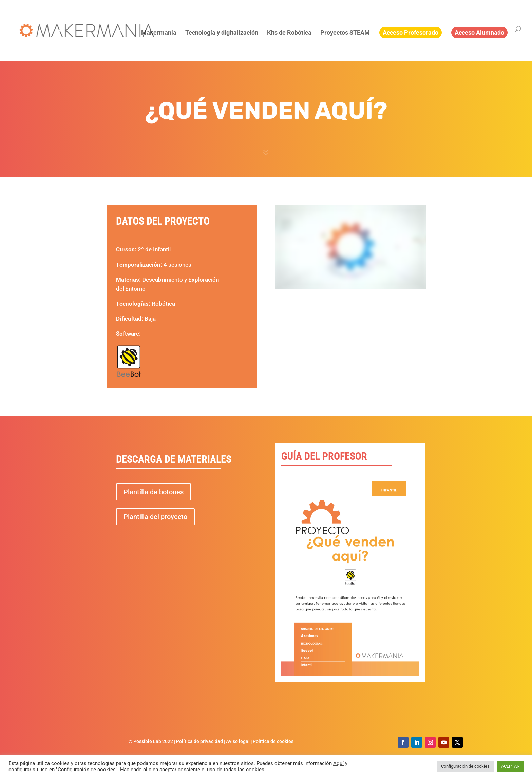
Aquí (338, 763)
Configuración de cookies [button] (465, 766)
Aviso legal (238, 741)
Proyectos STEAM (345, 33)
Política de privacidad (199, 741)
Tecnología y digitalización (222, 33)
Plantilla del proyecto (155, 517)
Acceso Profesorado (411, 32)
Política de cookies (273, 741)
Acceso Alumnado (479, 32)
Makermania (159, 33)
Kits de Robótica (289, 33)
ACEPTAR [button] (510, 766)
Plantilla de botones (154, 492)
